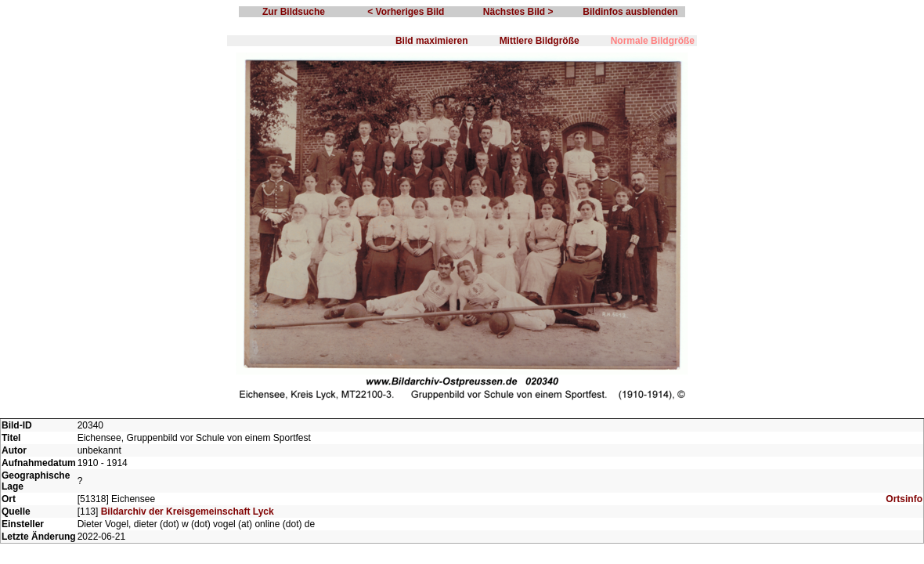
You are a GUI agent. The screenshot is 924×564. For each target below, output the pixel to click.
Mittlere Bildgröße (540, 41)
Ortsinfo (904, 499)
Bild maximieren (432, 41)
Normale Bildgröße (653, 41)
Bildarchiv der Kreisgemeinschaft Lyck (188, 512)
